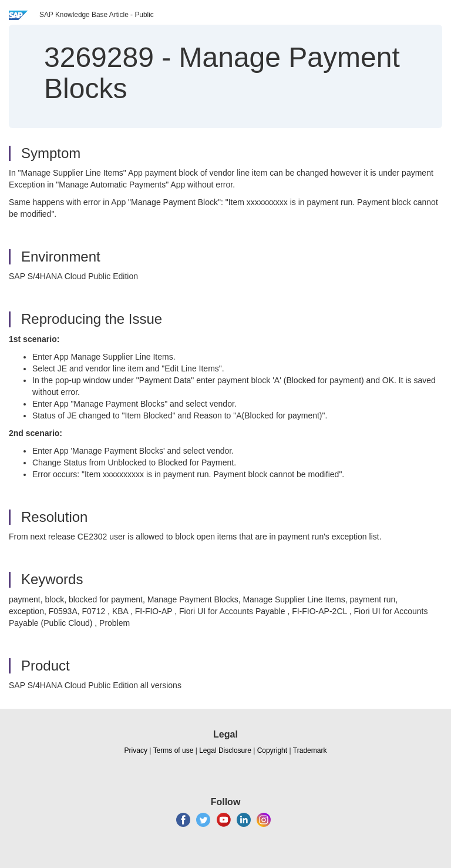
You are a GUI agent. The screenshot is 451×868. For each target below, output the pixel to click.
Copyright (272, 750)
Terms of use (174, 750)
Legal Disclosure (225, 750)
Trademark (310, 750)
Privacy (136, 750)
